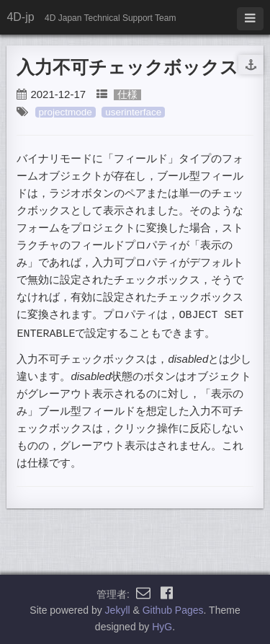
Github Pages (173, 609)
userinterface (133, 112)
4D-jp (20, 17)
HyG (162, 625)
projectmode (66, 112)
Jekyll (118, 609)
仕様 (127, 95)
